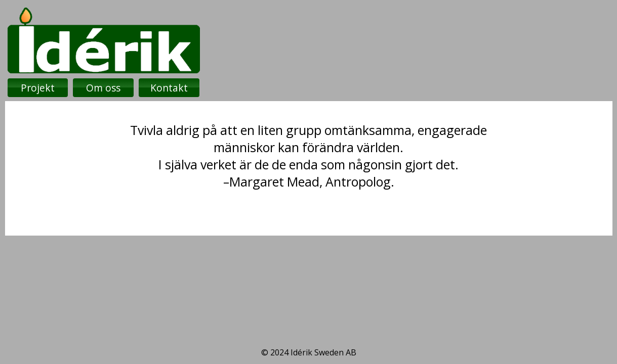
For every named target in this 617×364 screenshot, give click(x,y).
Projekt (38, 88)
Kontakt (169, 88)
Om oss (103, 88)
